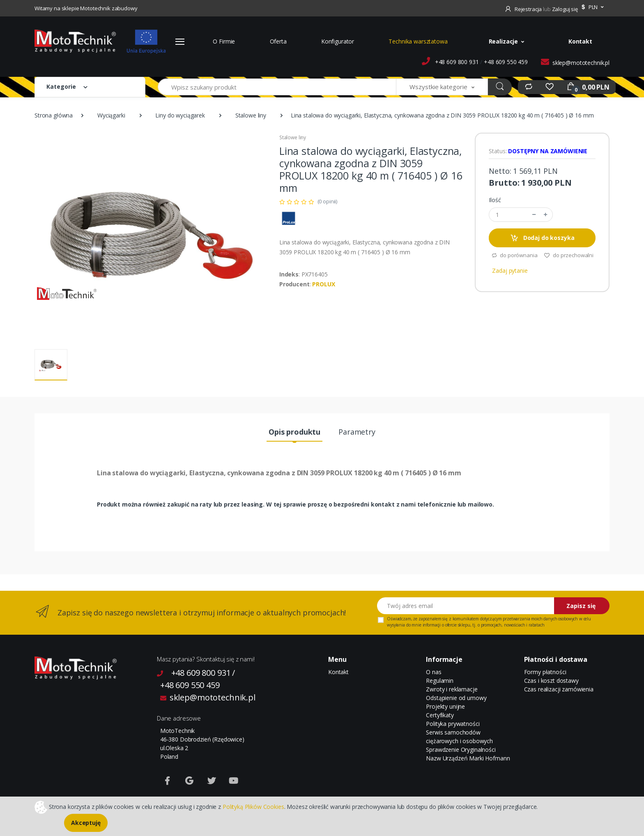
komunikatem (466, 619)
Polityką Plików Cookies (253, 806)
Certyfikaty (440, 715)
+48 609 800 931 (457, 62)
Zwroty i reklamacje (452, 689)
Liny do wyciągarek (180, 115)
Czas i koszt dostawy (551, 681)
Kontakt (580, 41)
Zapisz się (581, 606)
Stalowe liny (251, 115)
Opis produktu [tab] (294, 432)
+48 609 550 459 (506, 62)
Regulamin (440, 681)
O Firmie (224, 41)
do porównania (514, 255)
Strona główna (54, 115)
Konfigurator (338, 41)
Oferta (278, 41)
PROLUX (323, 284)
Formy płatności (545, 672)
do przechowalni (569, 255)
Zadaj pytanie (510, 271)
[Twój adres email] (466, 606)
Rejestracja (524, 9)
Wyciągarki (111, 115)
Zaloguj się (565, 9)
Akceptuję (86, 823)
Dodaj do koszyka (542, 238)
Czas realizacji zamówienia (559, 689)
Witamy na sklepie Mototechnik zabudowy (86, 8)
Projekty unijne (445, 706)
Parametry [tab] (357, 432)
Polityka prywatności (453, 724)
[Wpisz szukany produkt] (277, 87)
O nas (434, 672)
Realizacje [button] (504, 41)
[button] (592, 7)
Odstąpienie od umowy (456, 698)
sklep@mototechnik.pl (581, 63)
